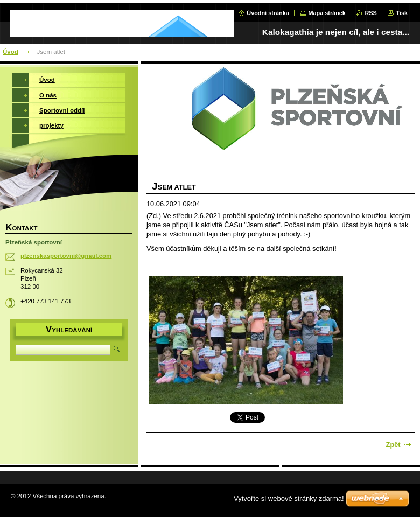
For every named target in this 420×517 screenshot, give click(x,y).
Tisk (402, 13)
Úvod (10, 52)
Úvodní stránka (268, 13)
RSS (370, 13)
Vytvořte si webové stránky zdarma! (289, 498)
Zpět (393, 445)
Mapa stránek (327, 13)
